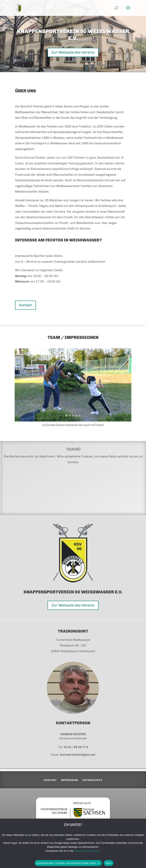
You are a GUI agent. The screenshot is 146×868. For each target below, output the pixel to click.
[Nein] (141, 843)
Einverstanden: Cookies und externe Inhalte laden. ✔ (68, 863)
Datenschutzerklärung (87, 851)
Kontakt (25, 305)
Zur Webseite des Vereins (73, 52)
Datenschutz (92, 780)
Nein (109, 863)
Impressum (69, 780)
